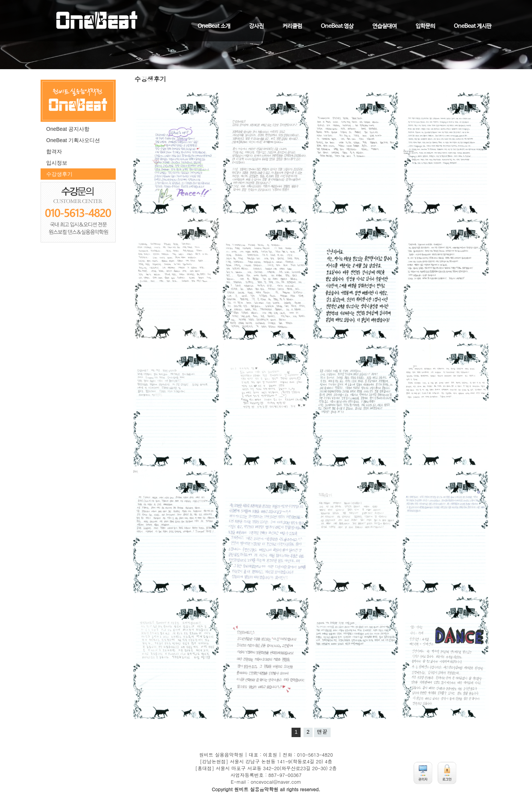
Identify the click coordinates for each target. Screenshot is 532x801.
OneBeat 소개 (214, 26)
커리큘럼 (292, 26)
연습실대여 (385, 26)
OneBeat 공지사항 (68, 129)
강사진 (256, 26)
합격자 (54, 151)
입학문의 (425, 26)
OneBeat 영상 (337, 26)
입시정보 (57, 163)
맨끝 (322, 732)
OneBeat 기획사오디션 (73, 140)
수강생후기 (59, 174)
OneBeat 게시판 (473, 26)
